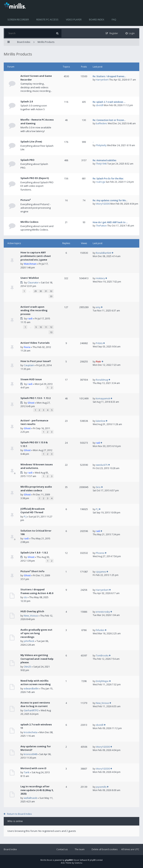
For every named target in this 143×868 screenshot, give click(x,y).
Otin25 (27, 667)
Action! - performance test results (34, 422)
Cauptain (29, 365)
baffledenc (102, 123)
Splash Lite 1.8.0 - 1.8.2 (34, 553)
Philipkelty (101, 145)
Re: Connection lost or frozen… (109, 120)
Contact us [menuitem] (62, 849)
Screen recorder (18, 19)
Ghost (31, 403)
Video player (74, 19)
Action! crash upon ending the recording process (34, 310)
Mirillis (43, 860)
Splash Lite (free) (31, 142)
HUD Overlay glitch (32, 611)
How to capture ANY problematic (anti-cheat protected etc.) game (36, 256)
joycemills (101, 787)
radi (30, 318)
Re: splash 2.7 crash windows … (109, 102)
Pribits (99, 343)
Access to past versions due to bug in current (35, 704)
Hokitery (100, 278)
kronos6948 (30, 754)
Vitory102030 (103, 204)
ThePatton (101, 226)
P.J (25, 517)
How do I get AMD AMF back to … (110, 222)
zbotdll (100, 105)
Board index (97, 19)
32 (51, 291)
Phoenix (100, 553)
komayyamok (103, 398)
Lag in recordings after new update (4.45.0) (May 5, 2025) (37, 790)
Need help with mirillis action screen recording (36, 683)
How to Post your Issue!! (36, 361)
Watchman (30, 264)
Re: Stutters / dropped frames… (109, 76)
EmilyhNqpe (102, 681)
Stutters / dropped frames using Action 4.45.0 (37, 591)
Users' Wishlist (30, 278)
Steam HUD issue (31, 379)
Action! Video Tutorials (35, 343)
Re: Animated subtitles (105, 160)
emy (98, 307)
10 (41, 327)
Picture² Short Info (32, 571)
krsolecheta (31, 732)
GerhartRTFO (31, 710)
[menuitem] (130, 33)
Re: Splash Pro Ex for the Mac (108, 179)
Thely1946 (101, 164)
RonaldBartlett (104, 253)
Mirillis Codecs (29, 222)
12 (51, 327)
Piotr (98, 362)
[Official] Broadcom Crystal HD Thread (33, 511)
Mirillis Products (46, 42)
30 (41, 291)
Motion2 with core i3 (33, 768)
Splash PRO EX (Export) (35, 178)
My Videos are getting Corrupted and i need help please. (37, 659)
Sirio (98, 487)
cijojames (101, 572)
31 (46, 291)
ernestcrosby (103, 612)
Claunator (33, 282)
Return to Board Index (19, 814)
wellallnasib (31, 798)
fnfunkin (100, 630)
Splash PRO (27, 160)
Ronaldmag (102, 380)
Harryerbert (102, 80)
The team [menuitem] (80, 849)
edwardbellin (31, 688)
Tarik (27, 772)
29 (36, 291)
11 (46, 327)
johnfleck (29, 641)
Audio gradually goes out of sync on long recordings (36, 633)
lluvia (27, 347)
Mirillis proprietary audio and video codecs (36, 489)
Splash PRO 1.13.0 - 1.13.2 (35, 398)
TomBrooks (102, 656)
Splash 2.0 (27, 101)
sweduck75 (102, 465)
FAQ (114, 19)
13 (51, 332)
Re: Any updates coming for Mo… (110, 200)
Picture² (26, 200)
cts (25, 597)
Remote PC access (47, 19)
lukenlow (101, 421)
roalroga (101, 182)
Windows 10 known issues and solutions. (37, 466)
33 (51, 296)
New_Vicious (31, 616)
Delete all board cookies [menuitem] (105, 849)
